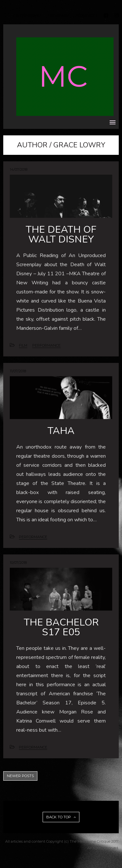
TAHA (61, 431)
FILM (23, 345)
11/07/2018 (18, 371)
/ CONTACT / (86, 16)
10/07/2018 (18, 563)
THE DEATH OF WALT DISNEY (61, 235)
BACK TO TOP (61, 817)
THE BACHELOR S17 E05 (61, 627)
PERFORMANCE (46, 345)
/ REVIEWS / (58, 16)
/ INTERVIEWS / (27, 16)
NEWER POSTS (20, 776)
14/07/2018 (19, 169)
